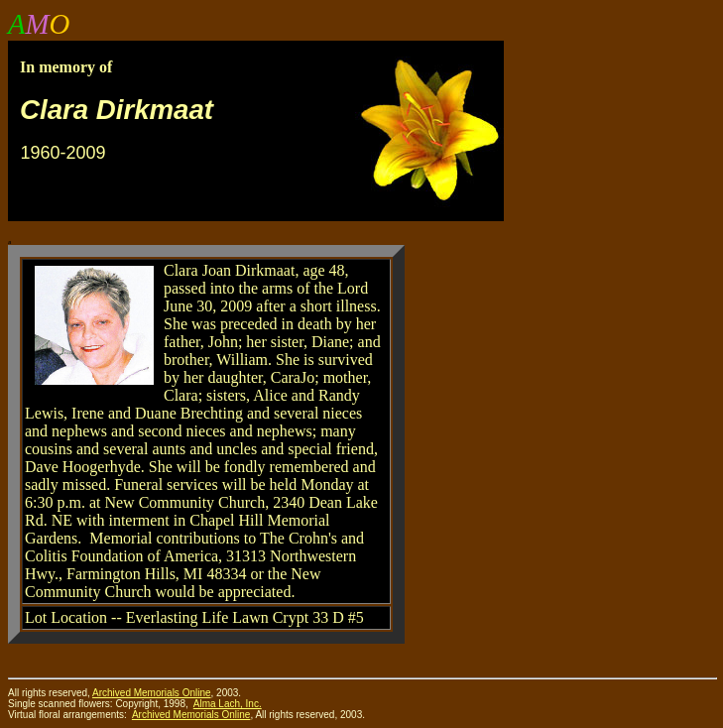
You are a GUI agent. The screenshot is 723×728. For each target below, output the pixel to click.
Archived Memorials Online (191, 715)
